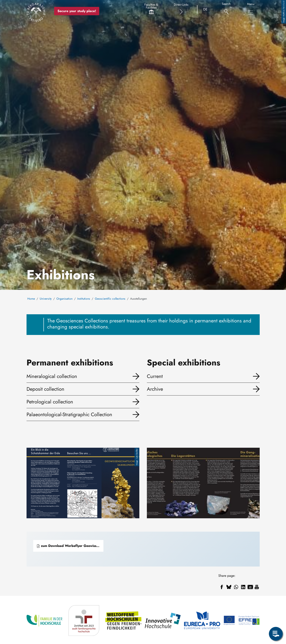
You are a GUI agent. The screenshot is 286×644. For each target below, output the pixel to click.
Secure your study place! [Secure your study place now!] (77, 11)
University (46, 299)
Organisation (64, 299)
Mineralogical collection (52, 376)
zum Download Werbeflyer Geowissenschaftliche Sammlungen (70, 546)
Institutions (84, 299)
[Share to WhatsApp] (236, 587)
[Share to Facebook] (222, 587)
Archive (155, 389)
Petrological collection (50, 402)
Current (155, 376)
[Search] (226, 10)
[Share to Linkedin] (243, 587)
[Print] (257, 587)
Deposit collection (45, 389)
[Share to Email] (250, 587)
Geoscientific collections (110, 299)
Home (31, 299)
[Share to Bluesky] (229, 587)
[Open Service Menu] (276, 634)
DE (205, 9)
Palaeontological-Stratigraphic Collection (69, 414)
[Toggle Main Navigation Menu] (251, 13)
